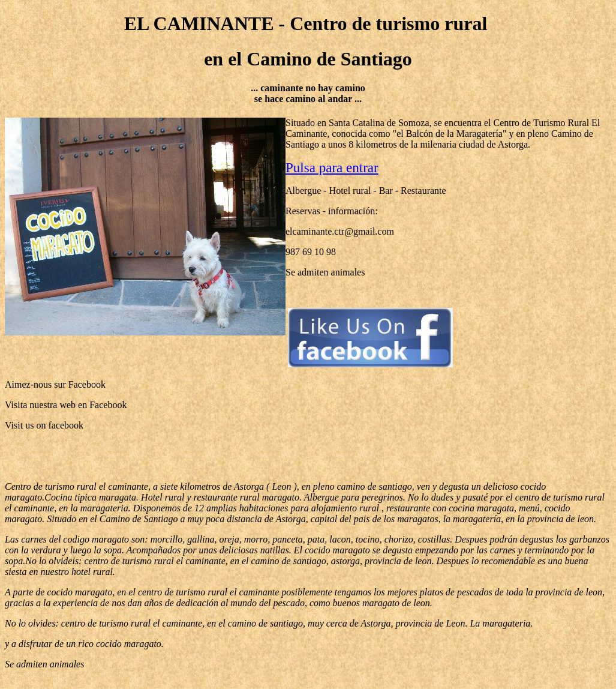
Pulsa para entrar (332, 167)
